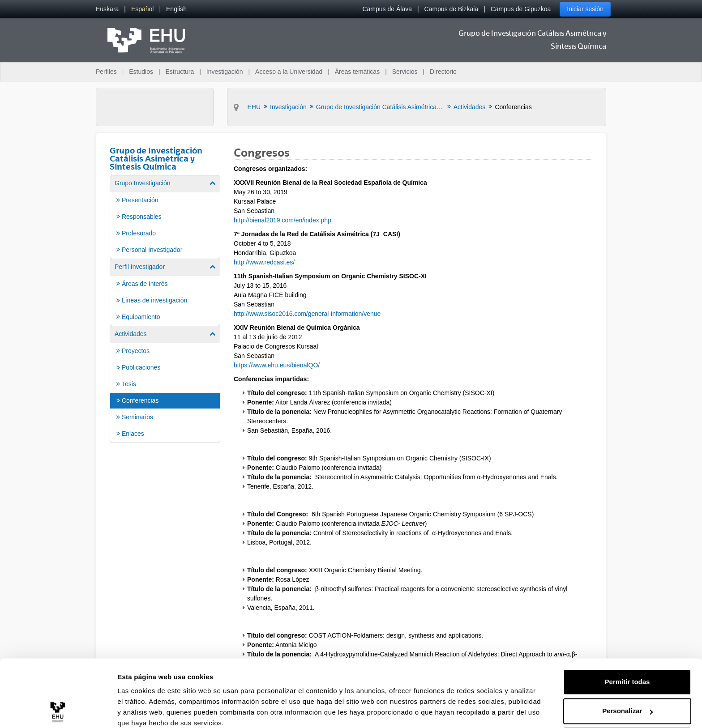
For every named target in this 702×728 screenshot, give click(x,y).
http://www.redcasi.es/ (264, 262)
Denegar (627, 703)
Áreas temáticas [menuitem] (357, 72)
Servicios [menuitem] (405, 72)
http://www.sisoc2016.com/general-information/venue (307, 314)
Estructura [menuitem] (180, 72)
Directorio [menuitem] (443, 72)
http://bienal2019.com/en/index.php (283, 220)
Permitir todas (627, 645)
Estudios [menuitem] (141, 72)
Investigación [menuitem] (225, 72)
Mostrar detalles (143, 710)
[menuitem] (107, 9)
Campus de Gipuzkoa (521, 9)
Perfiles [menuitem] (106, 72)
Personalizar (627, 674)
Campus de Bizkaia (452, 9)
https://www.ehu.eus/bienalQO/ (277, 365)
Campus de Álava (387, 9)
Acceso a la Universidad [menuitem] (289, 72)
